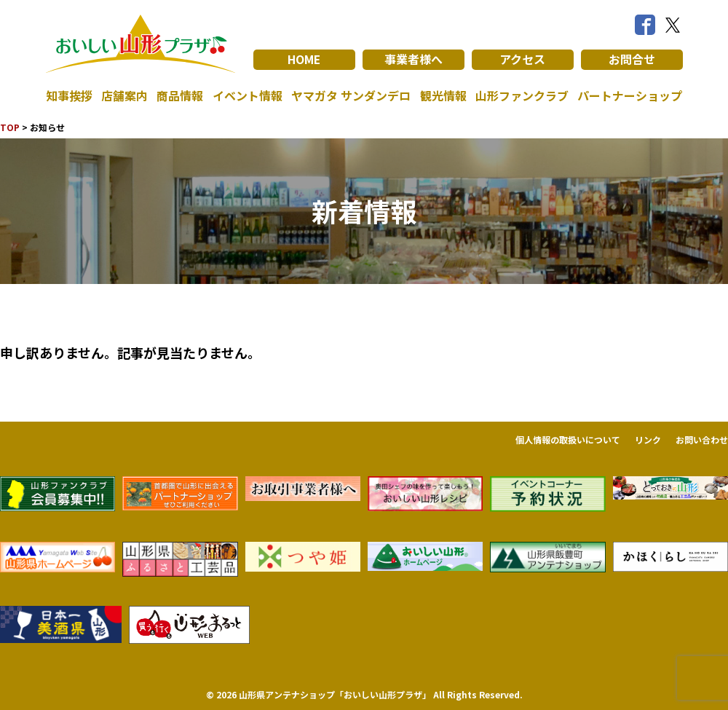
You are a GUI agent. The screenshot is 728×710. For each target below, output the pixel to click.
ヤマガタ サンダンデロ (351, 96)
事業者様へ (414, 60)
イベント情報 (248, 96)
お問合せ (632, 60)
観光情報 (443, 96)
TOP (10, 127)
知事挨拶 (69, 96)
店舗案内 (124, 96)
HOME (304, 60)
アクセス (522, 60)
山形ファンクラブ (522, 96)
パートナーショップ (630, 96)
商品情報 (180, 96)
